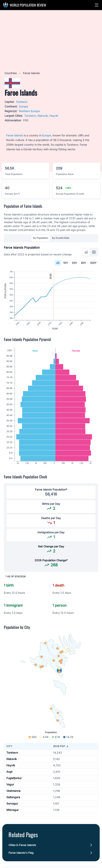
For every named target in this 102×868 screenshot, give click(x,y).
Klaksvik (43, 116)
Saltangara (13, 799)
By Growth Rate (61, 238)
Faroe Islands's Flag (21, 855)
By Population (41, 238)
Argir (9, 774)
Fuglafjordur (14, 780)
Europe (24, 106)
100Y (93, 263)
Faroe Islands (15, 135)
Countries (11, 73)
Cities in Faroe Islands (22, 847)
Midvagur (12, 812)
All (58, 263)
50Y (84, 263)
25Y (74, 263)
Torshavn (22, 102)
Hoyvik (54, 116)
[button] (97, 5)
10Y (66, 263)
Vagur (10, 786)
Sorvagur (12, 805)
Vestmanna (13, 793)
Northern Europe (29, 111)
